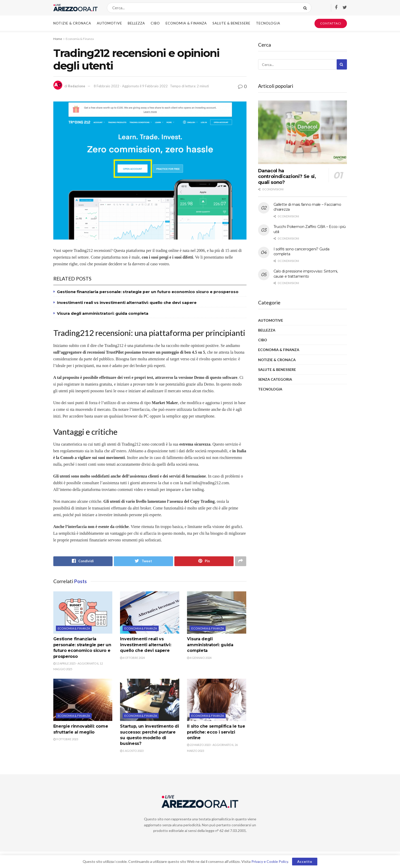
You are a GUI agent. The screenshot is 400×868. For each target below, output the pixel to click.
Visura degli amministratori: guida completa (103, 313)
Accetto (305, 862)
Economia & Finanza (186, 23)
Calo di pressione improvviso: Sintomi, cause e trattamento (306, 274)
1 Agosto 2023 (132, 751)
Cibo (155, 23)
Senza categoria (275, 379)
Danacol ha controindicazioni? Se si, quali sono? (287, 177)
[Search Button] (306, 8)
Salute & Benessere (231, 23)
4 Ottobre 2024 (132, 658)
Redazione (77, 86)
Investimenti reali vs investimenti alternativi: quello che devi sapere (127, 303)
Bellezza (136, 23)
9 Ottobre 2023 (66, 739)
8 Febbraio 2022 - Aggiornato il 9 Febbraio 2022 (131, 86)
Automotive (109, 23)
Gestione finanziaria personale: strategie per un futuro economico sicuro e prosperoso (148, 292)
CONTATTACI (331, 23)
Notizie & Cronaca (72, 23)
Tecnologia (268, 23)
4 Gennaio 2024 (199, 658)
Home (58, 39)
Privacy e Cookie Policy (270, 861)
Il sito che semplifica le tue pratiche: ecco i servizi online (216, 732)
